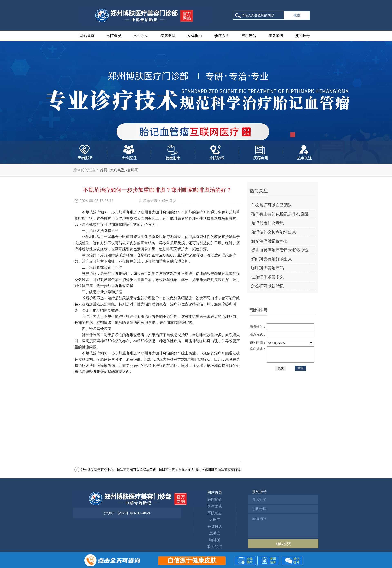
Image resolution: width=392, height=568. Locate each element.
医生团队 (141, 36)
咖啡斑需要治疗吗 (267, 268)
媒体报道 (195, 36)
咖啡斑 (133, 170)
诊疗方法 (222, 36)
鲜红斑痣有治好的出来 (272, 259)
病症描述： (258, 349)
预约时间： (258, 343)
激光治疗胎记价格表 (269, 241)
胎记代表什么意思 (267, 223)
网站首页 (87, 36)
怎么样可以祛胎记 (267, 286)
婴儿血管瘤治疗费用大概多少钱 (280, 250)
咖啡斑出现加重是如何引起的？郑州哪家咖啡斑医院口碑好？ (203, 470)
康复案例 (276, 36)
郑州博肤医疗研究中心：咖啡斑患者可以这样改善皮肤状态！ (125, 470)
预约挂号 (303, 36)
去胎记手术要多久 (267, 277)
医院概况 (114, 36)
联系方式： (258, 335)
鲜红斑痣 (215, 527)
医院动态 (215, 513)
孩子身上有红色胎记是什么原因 (280, 214)
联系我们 (215, 547)
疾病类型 (168, 36)
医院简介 (215, 500)
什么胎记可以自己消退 (272, 205)
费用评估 (249, 36)
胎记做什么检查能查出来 (274, 232)
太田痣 (215, 520)
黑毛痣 (215, 533)
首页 (104, 170)
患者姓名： (258, 326)
